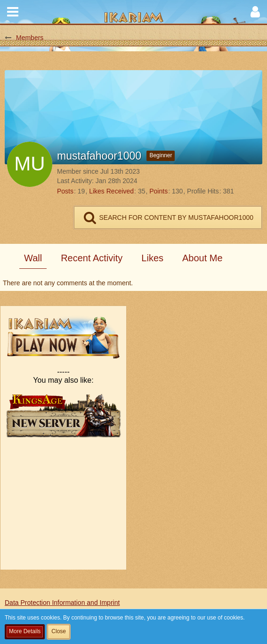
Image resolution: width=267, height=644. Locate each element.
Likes (152, 258)
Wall (33, 258)
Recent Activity (92, 258)
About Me (202, 258)
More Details (25, 631)
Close (59, 631)
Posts (65, 191)
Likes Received (111, 191)
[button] (13, 12)
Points (158, 191)
